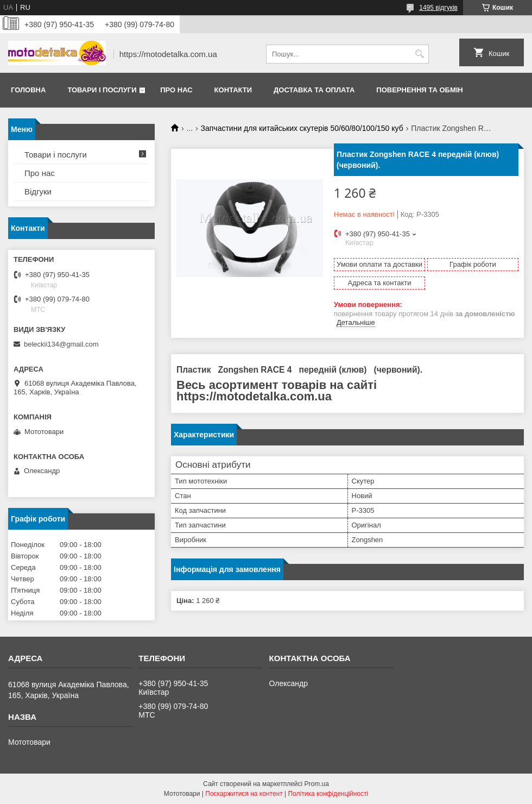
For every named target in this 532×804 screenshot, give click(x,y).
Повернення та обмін (419, 90)
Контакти (233, 90)
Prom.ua (317, 784)
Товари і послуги (102, 90)
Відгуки (38, 191)
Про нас (176, 90)
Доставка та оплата (314, 90)
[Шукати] (419, 54)
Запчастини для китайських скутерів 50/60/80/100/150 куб (302, 128)
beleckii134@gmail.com (61, 344)
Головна (28, 90)
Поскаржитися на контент (244, 794)
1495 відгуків (438, 8)
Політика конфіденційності (328, 794)
